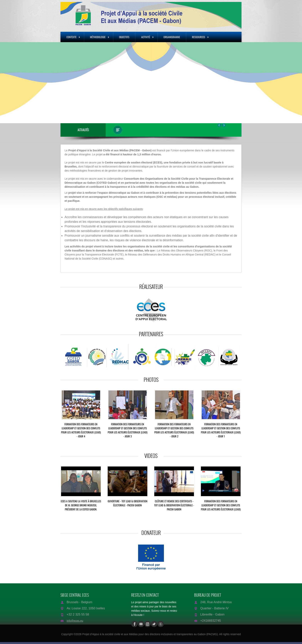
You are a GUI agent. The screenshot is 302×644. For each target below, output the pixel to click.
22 (235, 114)
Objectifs (124, 37)
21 (233, 114)
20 (231, 114)
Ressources (200, 37)
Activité (147, 37)
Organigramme (172, 37)
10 (207, 114)
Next (256, 83)
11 (210, 114)
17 (224, 114)
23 (237, 114)
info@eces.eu (75, 621)
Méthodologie (99, 37)
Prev (46, 83)
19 (228, 114)
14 (217, 114)
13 (214, 114)
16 (221, 114)
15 (219, 114)
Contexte (73, 37)
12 (212, 114)
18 (226, 114)
